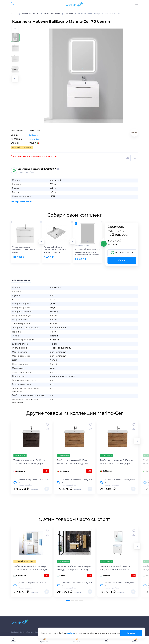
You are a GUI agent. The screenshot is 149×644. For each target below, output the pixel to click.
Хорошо (131, 633)
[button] (15, 79)
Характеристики (24, 280)
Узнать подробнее (26, 172)
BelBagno (34, 135)
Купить (122, 260)
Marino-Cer (34, 139)
